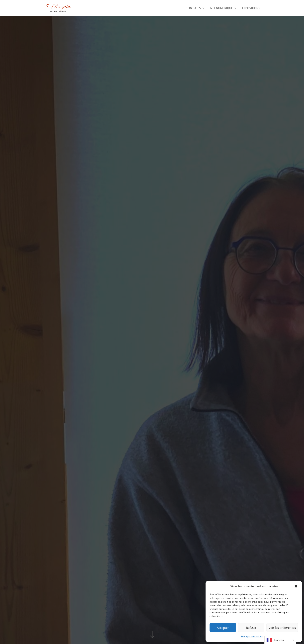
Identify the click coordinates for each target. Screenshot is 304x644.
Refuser (251, 628)
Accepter (223, 628)
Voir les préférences (282, 628)
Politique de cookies (252, 636)
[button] (296, 586)
